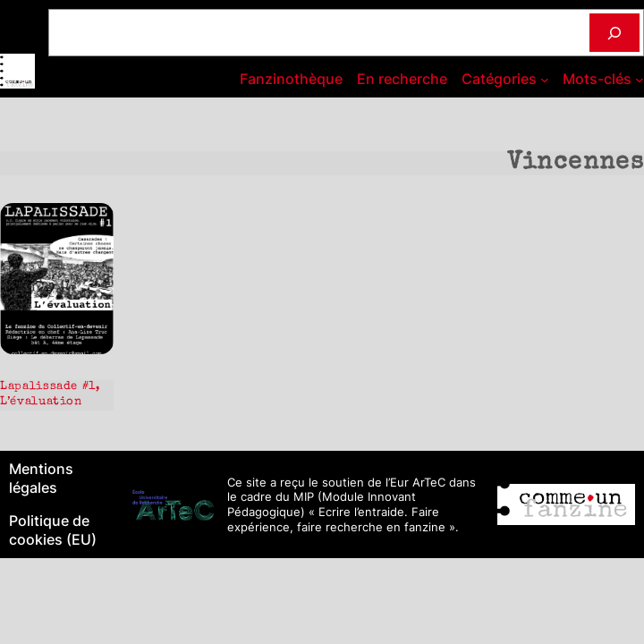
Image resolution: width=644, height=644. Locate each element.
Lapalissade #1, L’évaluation (50, 394)
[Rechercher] (614, 33)
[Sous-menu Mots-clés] (640, 80)
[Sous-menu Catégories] (545, 80)
